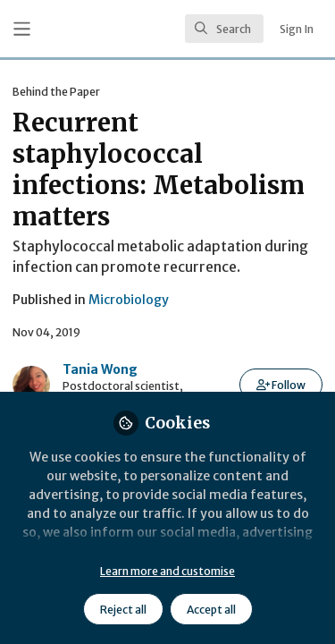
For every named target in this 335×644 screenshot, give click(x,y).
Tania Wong (100, 369)
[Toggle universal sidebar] (22, 29)
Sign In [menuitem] (297, 29)
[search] (224, 29)
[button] (281, 385)
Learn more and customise (167, 571)
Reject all (123, 610)
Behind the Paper (56, 92)
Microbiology (129, 300)
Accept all (211, 610)
